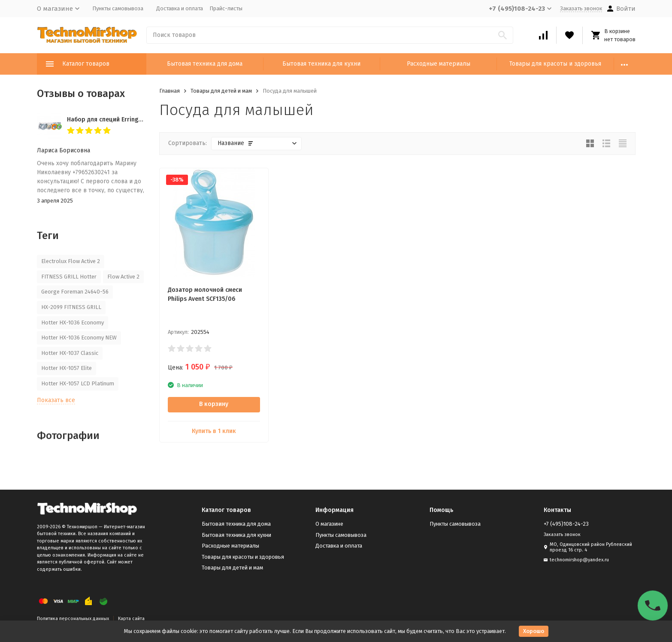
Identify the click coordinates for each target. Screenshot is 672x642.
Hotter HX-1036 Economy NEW (79, 338)
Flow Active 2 (123, 277)
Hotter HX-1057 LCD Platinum (78, 383)
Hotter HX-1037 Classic (70, 353)
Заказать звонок (581, 8)
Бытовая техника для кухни (321, 64)
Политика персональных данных (73, 619)
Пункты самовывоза (118, 8)
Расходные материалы (439, 64)
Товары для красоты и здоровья (555, 64)
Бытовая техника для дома (205, 64)
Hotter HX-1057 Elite (67, 368)
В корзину (214, 404)
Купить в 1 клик (214, 431)
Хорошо (534, 631)
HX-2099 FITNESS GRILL (71, 307)
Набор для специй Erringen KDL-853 (118, 120)
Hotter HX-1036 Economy (73, 323)
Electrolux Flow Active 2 (71, 261)
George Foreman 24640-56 (75, 292)
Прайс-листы (226, 8)
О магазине (329, 524)
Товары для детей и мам (221, 91)
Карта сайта (131, 619)
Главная (170, 91)
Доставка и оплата (180, 8)
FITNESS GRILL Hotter (69, 277)
